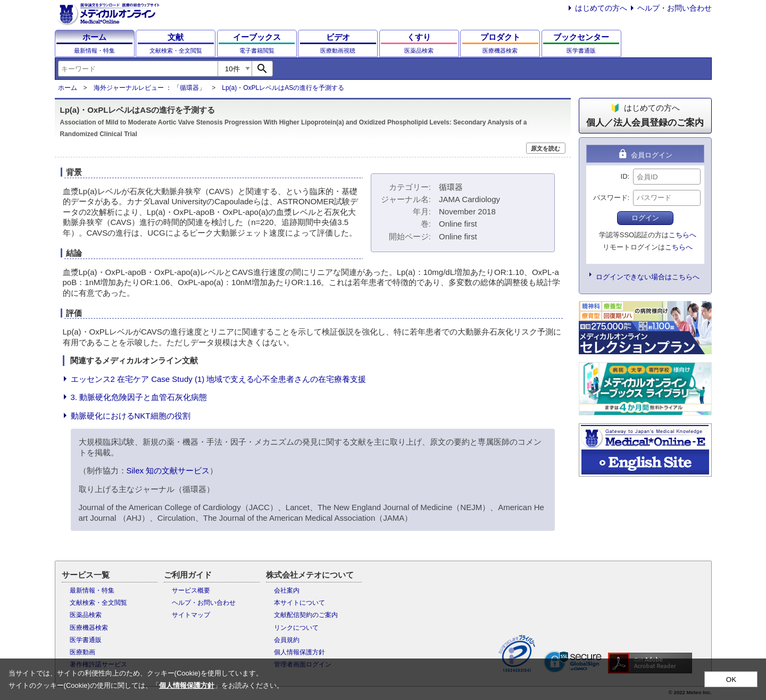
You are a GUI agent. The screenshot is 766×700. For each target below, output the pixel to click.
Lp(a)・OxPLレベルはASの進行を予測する (283, 88)
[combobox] (138, 69)
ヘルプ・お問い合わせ (675, 8)
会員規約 (287, 640)
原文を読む (546, 148)
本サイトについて (299, 603)
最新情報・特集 (92, 590)
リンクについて (296, 628)
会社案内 (287, 590)
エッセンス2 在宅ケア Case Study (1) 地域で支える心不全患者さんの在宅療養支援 (219, 379)
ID (624, 176)
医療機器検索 (89, 628)
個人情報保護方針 (299, 652)
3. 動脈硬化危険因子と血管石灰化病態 (139, 397)
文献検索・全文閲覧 (98, 603)
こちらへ (682, 235)
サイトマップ (191, 615)
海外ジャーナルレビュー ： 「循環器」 (150, 88)
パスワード (610, 198)
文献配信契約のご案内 (306, 615)
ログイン (645, 218)
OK (731, 680)
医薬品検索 (86, 615)
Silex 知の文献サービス (168, 470)
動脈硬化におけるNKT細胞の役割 (131, 416)
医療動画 (82, 652)
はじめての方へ (601, 8)
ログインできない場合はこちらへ (648, 277)
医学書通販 (86, 640)
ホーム (68, 88)
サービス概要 (191, 590)
